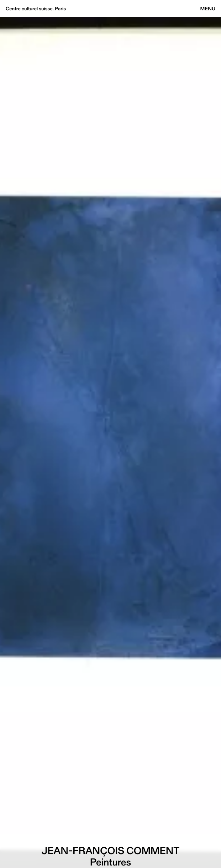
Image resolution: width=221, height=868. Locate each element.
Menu (208, 9)
